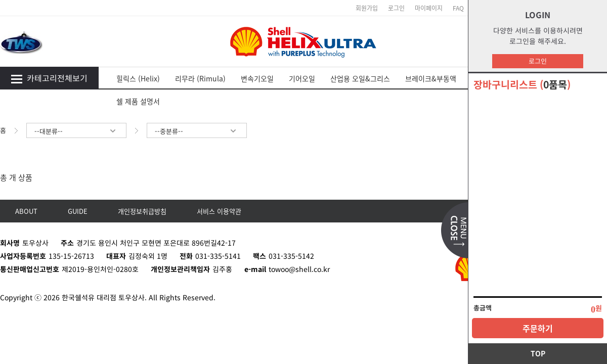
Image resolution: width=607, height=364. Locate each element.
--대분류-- (76, 131)
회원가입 (367, 8)
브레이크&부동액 (431, 78)
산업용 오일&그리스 (360, 78)
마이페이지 (429, 8)
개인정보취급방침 (142, 211)
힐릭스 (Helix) (138, 78)
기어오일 (302, 78)
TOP (538, 353)
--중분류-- (197, 131)
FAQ (458, 8)
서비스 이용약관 (219, 211)
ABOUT (26, 211)
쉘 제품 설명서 (138, 101)
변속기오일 (257, 78)
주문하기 (538, 328)
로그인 (538, 61)
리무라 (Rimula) (200, 78)
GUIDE (78, 211)
